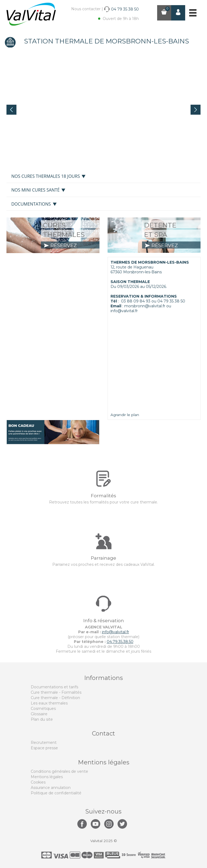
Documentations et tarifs (54, 687)
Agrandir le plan (125, 415)
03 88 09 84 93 (136, 301)
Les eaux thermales (49, 703)
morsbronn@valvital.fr (145, 306)
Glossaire (39, 714)
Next (196, 110)
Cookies (38, 782)
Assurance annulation (51, 788)
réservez (60, 246)
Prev (11, 110)
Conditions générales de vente (59, 771)
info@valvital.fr (115, 632)
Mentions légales (47, 777)
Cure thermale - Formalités (56, 692)
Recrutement (44, 743)
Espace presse (44, 748)
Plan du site (42, 719)
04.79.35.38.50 (120, 642)
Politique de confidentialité (56, 793)
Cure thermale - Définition (55, 698)
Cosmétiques (43, 709)
